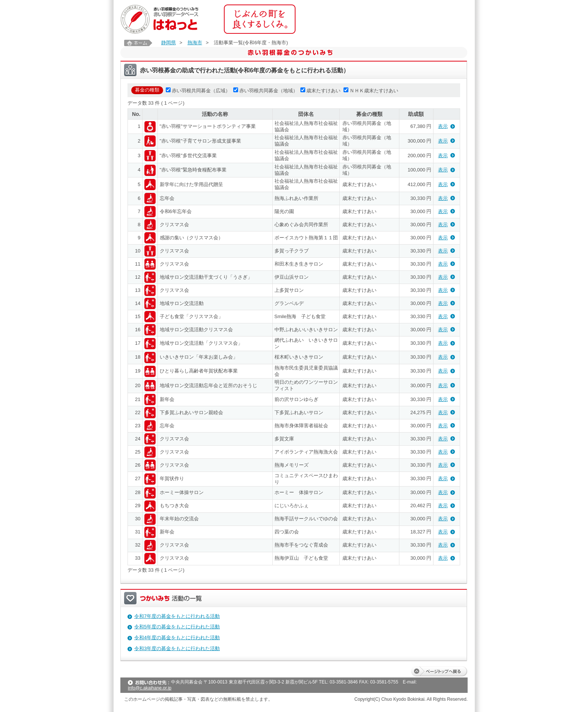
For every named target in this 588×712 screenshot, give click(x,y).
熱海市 (195, 43)
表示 (443, 126)
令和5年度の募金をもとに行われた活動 (177, 627)
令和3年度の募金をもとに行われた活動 (177, 648)
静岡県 (169, 43)
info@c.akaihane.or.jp (150, 688)
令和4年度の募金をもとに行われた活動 (177, 638)
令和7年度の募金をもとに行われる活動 (177, 616)
